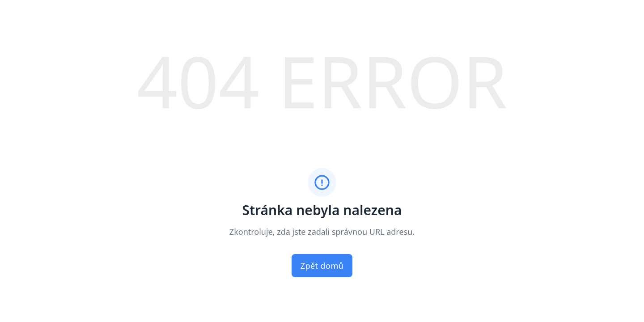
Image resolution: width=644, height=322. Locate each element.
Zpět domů (322, 266)
